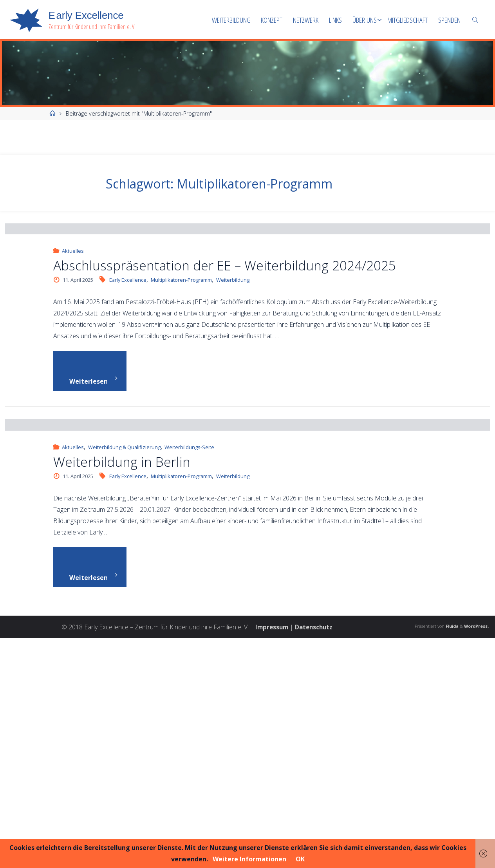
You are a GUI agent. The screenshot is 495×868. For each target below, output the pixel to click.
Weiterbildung (233, 394)
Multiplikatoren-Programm (181, 394)
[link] (475, 20)
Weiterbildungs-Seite (189, 676)
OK (300, 859)
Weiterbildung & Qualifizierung (124, 676)
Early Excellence (128, 394)
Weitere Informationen (249, 859)
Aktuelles (73, 365)
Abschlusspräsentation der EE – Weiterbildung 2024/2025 (225, 379)
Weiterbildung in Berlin (122, 690)
